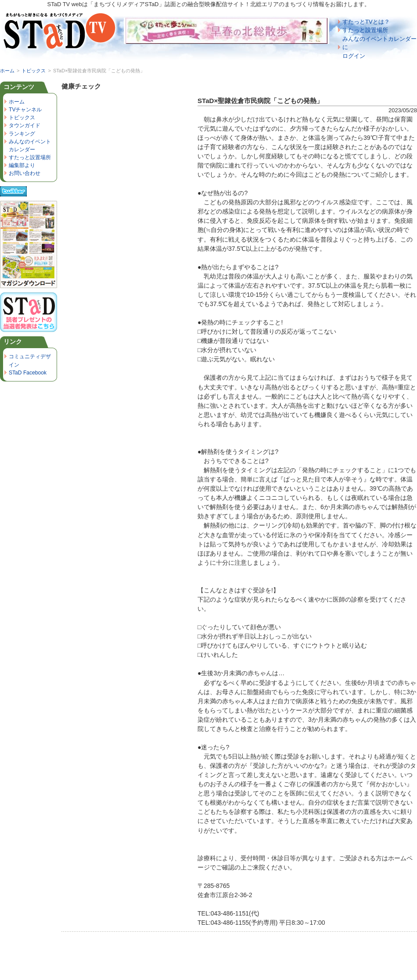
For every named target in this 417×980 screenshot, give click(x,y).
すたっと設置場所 (365, 30)
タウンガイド (25, 125)
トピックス (34, 71)
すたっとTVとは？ (366, 22)
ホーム (7, 71)
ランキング (22, 134)
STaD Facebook (28, 373)
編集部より (22, 165)
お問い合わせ (25, 173)
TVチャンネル (25, 110)
